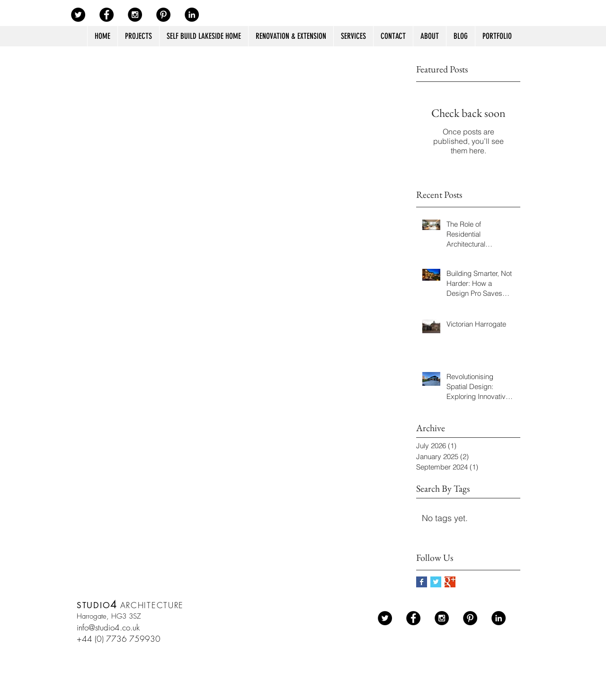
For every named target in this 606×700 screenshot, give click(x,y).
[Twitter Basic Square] (436, 582)
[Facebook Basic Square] (422, 582)
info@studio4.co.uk (108, 627)
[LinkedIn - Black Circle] (192, 15)
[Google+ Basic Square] (450, 582)
